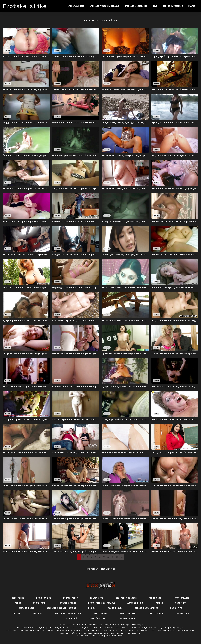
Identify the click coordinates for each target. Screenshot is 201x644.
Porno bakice (44, 598)
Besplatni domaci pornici (61, 608)
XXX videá (72, 618)
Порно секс (155, 598)
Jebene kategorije (173, 6)
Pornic (92, 608)
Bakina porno (128, 618)
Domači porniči (128, 613)
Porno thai (176, 608)
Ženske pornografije (146, 608)
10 (117, 557)
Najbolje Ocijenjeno (136, 6)
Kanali (192, 6)
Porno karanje (181, 598)
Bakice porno (156, 613)
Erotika (16, 613)
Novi (155, 6)
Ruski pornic (115, 608)
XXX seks (37, 613)
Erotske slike (88, 636)
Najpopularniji (76, 6)
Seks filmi (18, 598)
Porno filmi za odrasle (102, 603)
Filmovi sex (183, 613)
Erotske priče (27, 608)
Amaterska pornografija (68, 613)
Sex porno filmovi (126, 598)
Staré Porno (100, 613)
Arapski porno (135, 603)
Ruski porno (40, 603)
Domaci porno (71, 598)
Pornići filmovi (99, 618)
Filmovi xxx (97, 598)
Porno (18, 603)
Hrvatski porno (67, 603)
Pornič (159, 603)
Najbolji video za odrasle (105, 6)
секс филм (181, 603)
